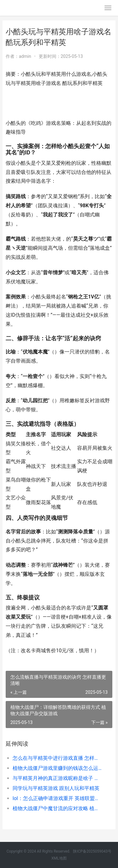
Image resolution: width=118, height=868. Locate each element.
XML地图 (59, 858)
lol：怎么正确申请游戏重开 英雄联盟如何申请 (57, 798)
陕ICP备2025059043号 (92, 851)
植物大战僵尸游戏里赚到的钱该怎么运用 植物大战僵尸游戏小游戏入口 (57, 768)
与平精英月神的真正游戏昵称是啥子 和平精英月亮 (57, 778)
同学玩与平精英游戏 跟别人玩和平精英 (56, 788)
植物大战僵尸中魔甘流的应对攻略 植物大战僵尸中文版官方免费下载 (57, 808)
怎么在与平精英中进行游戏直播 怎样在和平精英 (57, 758)
